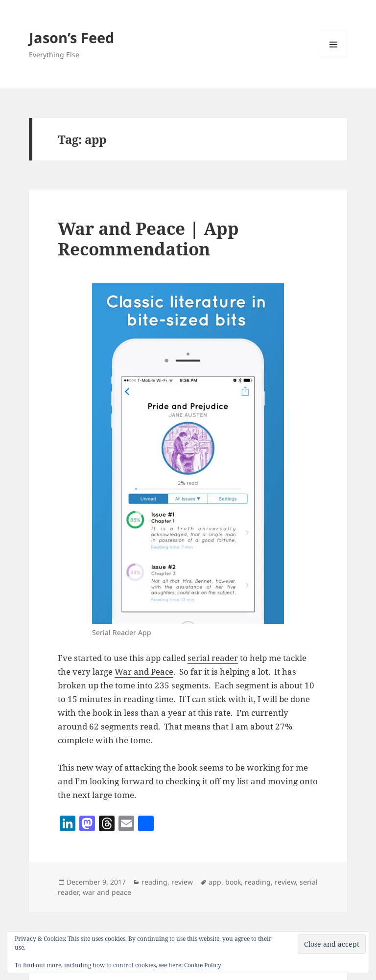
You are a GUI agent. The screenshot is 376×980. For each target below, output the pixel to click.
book (233, 882)
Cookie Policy (203, 965)
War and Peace (144, 672)
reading (154, 882)
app (215, 882)
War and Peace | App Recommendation (148, 239)
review (182, 882)
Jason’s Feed (71, 37)
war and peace (107, 892)
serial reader (213, 658)
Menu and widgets (334, 58)
